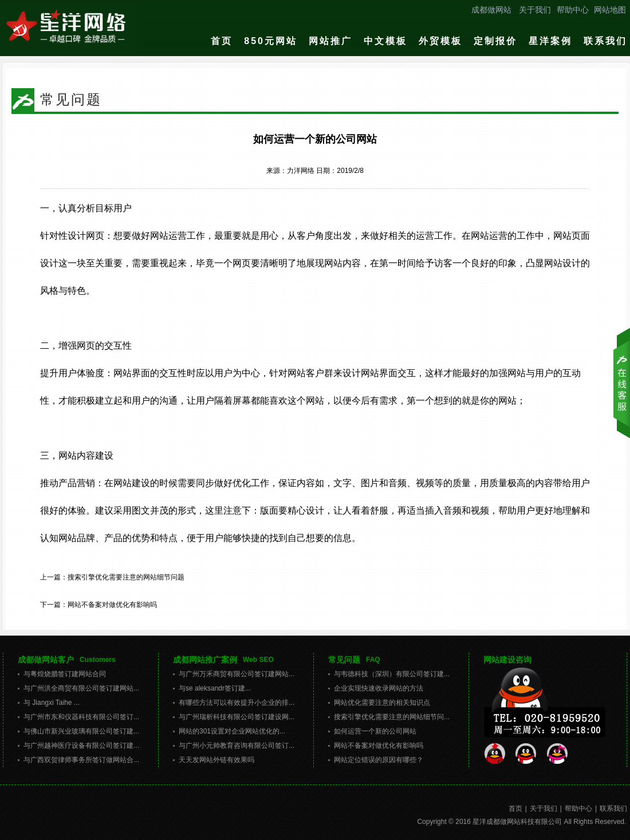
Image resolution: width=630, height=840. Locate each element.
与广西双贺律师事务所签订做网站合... (81, 760)
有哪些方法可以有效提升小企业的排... (237, 703)
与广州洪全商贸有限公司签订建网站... (81, 688)
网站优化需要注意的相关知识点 (382, 703)
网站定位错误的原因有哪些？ (379, 760)
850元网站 (271, 41)
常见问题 (344, 660)
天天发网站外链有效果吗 (216, 760)
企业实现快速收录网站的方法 (379, 688)
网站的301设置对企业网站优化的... (232, 731)
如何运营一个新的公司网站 (375, 731)
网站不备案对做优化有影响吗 (112, 605)
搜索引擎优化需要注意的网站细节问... (392, 717)
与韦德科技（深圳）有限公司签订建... (392, 674)
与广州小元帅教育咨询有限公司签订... (237, 746)
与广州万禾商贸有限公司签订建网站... (237, 674)
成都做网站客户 (46, 660)
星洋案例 (550, 41)
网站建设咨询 (507, 660)
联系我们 (605, 41)
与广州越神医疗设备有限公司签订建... (81, 746)
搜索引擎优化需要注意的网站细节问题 (126, 577)
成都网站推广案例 (205, 660)
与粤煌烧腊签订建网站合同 (65, 674)
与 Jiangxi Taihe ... (52, 703)
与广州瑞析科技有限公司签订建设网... (237, 717)
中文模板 (385, 41)
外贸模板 (440, 41)
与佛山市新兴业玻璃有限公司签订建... (81, 731)
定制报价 (495, 41)
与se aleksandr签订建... (215, 688)
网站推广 (330, 41)
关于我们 (535, 10)
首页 (222, 41)
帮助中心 (573, 10)
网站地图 (610, 10)
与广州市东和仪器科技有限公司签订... (81, 717)
